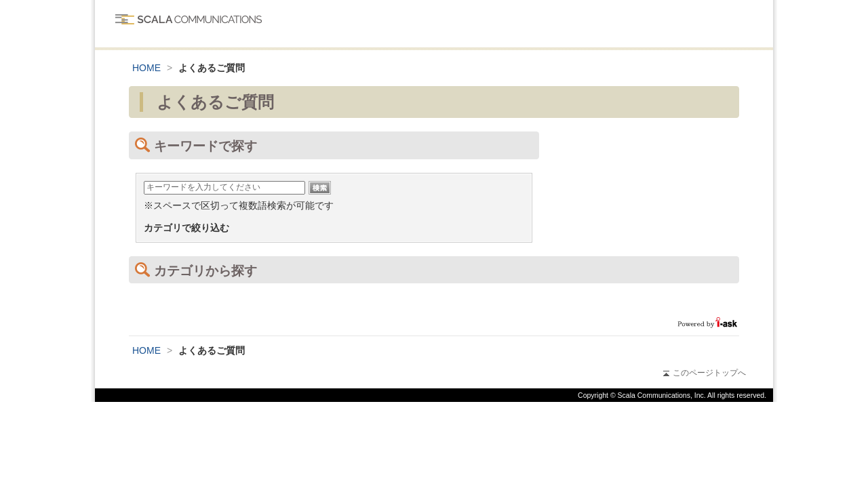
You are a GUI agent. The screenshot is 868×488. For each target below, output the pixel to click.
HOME (146, 68)
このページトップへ (705, 373)
